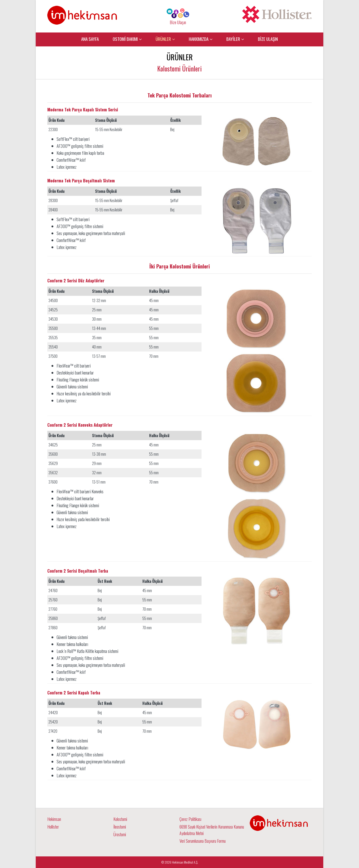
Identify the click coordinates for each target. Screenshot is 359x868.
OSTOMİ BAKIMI (125, 39)
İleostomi (120, 827)
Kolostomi (120, 819)
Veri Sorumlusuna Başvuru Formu (203, 841)
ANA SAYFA (90, 39)
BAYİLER (233, 39)
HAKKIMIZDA (199, 39)
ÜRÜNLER (163, 39)
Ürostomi (120, 834)
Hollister (53, 827)
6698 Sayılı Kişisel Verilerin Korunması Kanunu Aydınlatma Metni (212, 830)
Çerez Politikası (190, 819)
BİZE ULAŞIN (268, 39)
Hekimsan (54, 819)
